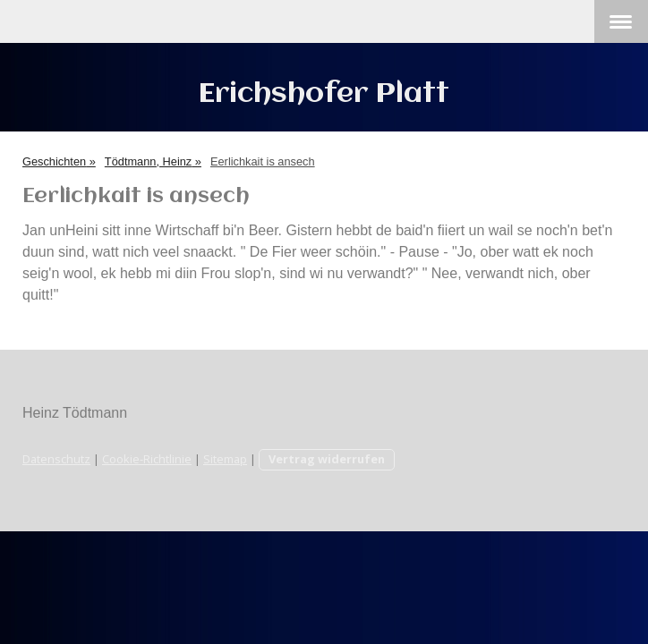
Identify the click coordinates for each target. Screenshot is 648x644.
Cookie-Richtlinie (147, 459)
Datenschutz (56, 459)
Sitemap (225, 459)
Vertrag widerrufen (327, 459)
